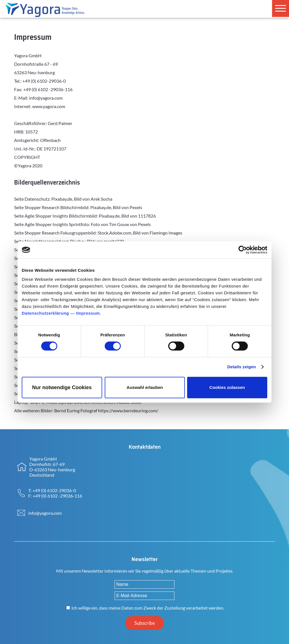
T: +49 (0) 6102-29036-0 (52, 490)
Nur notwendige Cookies (62, 387)
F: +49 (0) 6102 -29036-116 (55, 496)
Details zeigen (241, 367)
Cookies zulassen (227, 387)
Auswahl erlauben (145, 387)
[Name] (144, 584)
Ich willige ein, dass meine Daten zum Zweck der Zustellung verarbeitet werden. (148, 608)
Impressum (88, 313)
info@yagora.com (45, 513)
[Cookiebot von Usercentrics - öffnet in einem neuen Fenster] (243, 250)
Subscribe (145, 623)
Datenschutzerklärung (45, 313)
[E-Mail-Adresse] (144, 596)
